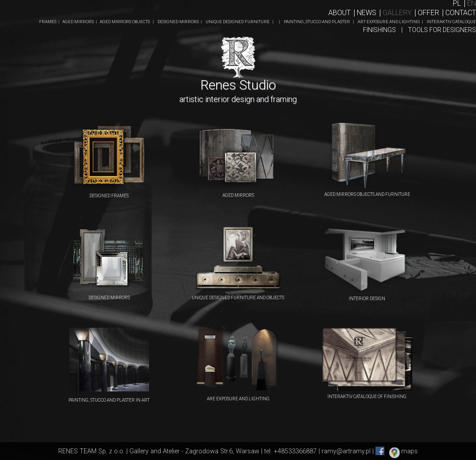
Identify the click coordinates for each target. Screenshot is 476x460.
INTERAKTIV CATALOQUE (451, 22)
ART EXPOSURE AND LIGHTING (389, 22)
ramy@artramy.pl (346, 451)
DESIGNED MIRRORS (178, 22)
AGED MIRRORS (79, 22)
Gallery (397, 13)
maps (409, 451)
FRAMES (48, 22)
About (339, 13)
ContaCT (461, 13)
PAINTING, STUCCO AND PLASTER (317, 22)
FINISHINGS (381, 30)
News (367, 13)
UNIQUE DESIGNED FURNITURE (238, 22)
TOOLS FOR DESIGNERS (442, 30)
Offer (428, 13)
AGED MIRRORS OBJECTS (125, 22)
